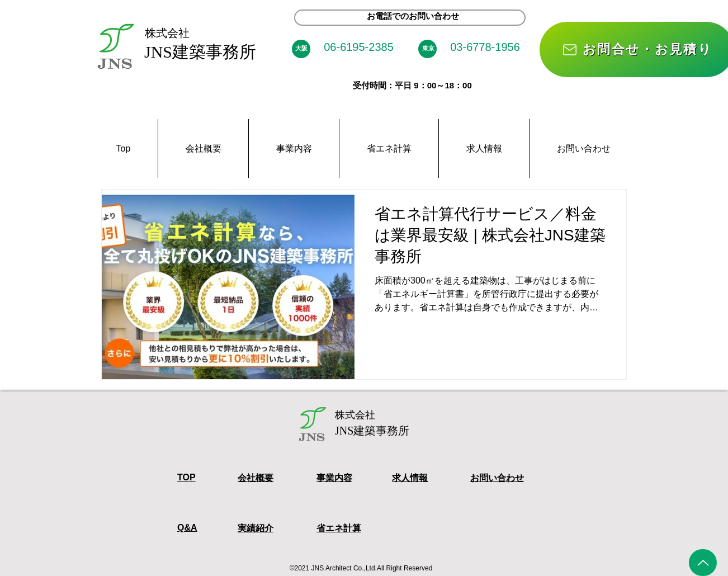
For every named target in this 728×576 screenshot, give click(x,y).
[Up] (703, 563)
